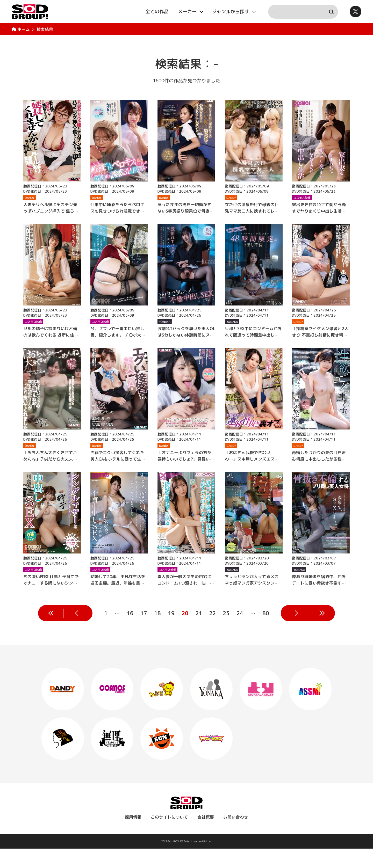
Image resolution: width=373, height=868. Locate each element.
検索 (331, 12)
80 (266, 613)
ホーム (24, 29)
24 (240, 613)
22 (212, 613)
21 (198, 613)
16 (130, 613)
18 (157, 613)
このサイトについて (169, 836)
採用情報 (133, 836)
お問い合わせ (236, 836)
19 (171, 613)
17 (144, 613)
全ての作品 (157, 12)
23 (226, 613)
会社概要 (206, 836)
